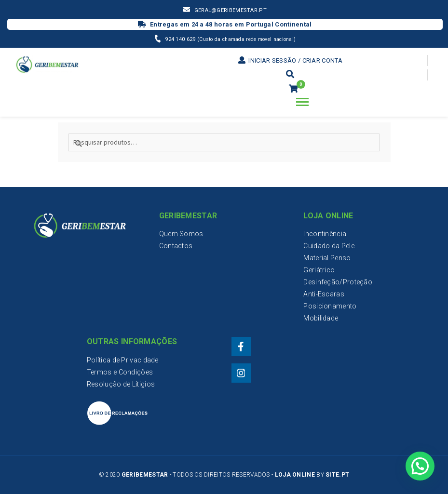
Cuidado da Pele (329, 246)
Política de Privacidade (123, 360)
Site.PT (337, 475)
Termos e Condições (120, 372)
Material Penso (327, 258)
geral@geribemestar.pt (231, 10)
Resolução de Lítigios (121, 384)
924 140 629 (181, 39)
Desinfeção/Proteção (338, 282)
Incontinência (325, 234)
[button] (420, 466)
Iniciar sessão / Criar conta (290, 60)
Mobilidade (321, 318)
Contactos (176, 246)
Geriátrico (319, 270)
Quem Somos (181, 234)
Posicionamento (330, 306)
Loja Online (295, 475)
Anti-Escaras (324, 294)
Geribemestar (145, 475)
